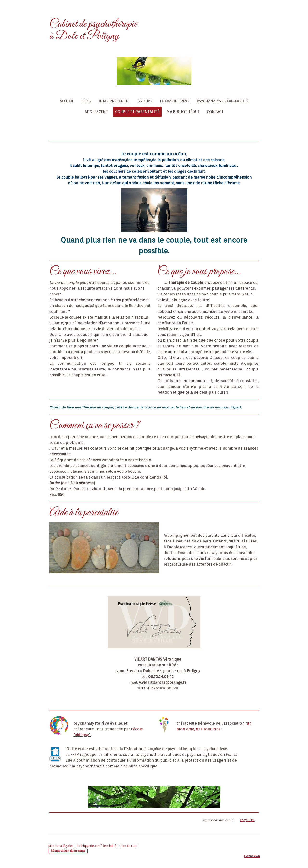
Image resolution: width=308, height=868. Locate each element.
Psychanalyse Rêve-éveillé (223, 101)
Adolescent (96, 112)
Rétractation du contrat (68, 851)
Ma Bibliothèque (183, 112)
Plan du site (128, 846)
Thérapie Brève (174, 101)
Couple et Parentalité (137, 112)
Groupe (145, 101)
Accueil (67, 101)
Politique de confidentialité (96, 846)
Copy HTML (247, 820)
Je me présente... (114, 101)
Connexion (252, 856)
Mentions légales (61, 846)
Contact (215, 112)
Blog (86, 101)
